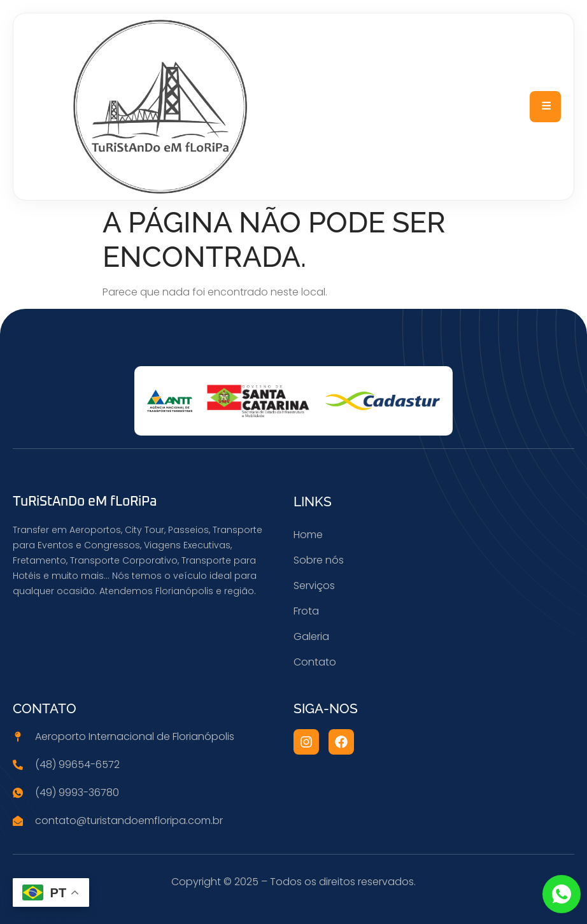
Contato (315, 662)
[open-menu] (545, 107)
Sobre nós (319, 560)
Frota (306, 611)
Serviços (314, 586)
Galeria (311, 636)
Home (308, 535)
